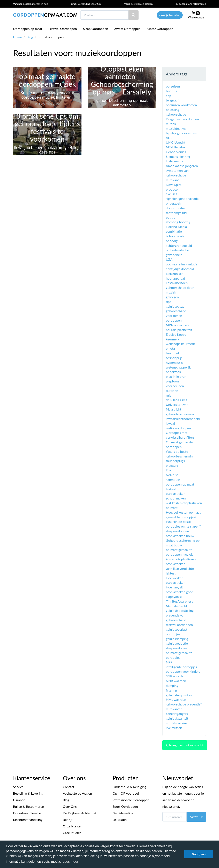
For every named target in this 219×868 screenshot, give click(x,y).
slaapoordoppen (177, 531)
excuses (171, 194)
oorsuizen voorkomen (181, 105)
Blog (30, 37)
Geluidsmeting (123, 813)
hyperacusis (174, 362)
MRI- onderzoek (177, 325)
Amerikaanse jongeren (182, 166)
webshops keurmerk (180, 344)
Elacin (170, 470)
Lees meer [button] (70, 862)
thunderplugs (175, 461)
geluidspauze (175, 306)
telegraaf (172, 100)
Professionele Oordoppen (131, 800)
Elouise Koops (176, 334)
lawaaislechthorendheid (183, 419)
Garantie (19, 800)
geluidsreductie (177, 643)
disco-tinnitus (176, 208)
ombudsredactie (177, 250)
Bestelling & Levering (28, 793)
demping (172, 685)
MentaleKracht (177, 606)
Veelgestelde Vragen (77, 793)
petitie (171, 217)
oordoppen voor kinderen (184, 671)
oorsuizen (173, 86)
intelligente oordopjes (181, 667)
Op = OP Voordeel (126, 793)
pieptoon (172, 381)
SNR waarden (176, 676)
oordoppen (174, 320)
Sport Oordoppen (125, 806)
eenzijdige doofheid (180, 269)
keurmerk (173, 339)
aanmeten (173, 480)
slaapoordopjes (177, 648)
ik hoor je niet (176, 236)
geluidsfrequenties (179, 695)
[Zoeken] (133, 15)
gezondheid (174, 255)
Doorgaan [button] (199, 854)
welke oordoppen (178, 428)
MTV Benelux (176, 147)
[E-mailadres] (175, 817)
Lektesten (120, 820)
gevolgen (172, 297)
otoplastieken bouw (180, 536)
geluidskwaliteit (177, 718)
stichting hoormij (178, 222)
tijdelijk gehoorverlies (181, 133)
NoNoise (172, 475)
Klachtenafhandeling (28, 820)
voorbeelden (175, 386)
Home (18, 37)
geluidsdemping (177, 639)
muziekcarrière (176, 723)
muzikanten (174, 709)
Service (18, 787)
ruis (169, 395)
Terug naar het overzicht (185, 745)
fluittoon (172, 391)
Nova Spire (174, 185)
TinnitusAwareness (179, 601)
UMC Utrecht (176, 142)
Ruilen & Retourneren (29, 806)
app (169, 96)
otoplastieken (176, 564)
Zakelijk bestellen (170, 15)
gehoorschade (176, 114)
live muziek (174, 728)
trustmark (173, 353)
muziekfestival (176, 128)
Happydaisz (174, 597)
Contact (68, 787)
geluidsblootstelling (180, 610)
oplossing (173, 110)
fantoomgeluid (176, 213)
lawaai (170, 423)
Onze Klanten (73, 826)
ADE (169, 138)
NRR (169, 662)
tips (169, 302)
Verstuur (196, 817)
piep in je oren (176, 376)
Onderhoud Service (27, 813)
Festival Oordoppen (63, 29)
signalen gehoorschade (182, 199)
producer (172, 189)
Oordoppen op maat (28, 29)
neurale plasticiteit (179, 330)
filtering (171, 690)
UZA (169, 259)
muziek (171, 124)
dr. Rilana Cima (177, 400)
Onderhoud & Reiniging (130, 787)
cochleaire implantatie (182, 264)
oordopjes (173, 634)
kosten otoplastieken (181, 559)
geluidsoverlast (177, 629)
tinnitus (171, 91)
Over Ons (70, 806)
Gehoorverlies (176, 152)
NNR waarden (176, 681)
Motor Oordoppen (160, 29)
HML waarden (176, 699)
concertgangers (177, 714)
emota (170, 348)
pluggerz (172, 465)
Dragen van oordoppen (182, 119)
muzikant (172, 180)
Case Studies (72, 833)
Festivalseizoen (177, 283)
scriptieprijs (174, 358)
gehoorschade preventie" (184, 704)
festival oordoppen (179, 625)
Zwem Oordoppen (127, 29)
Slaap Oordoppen (95, 29)
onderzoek (173, 203)
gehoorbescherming (180, 414)
